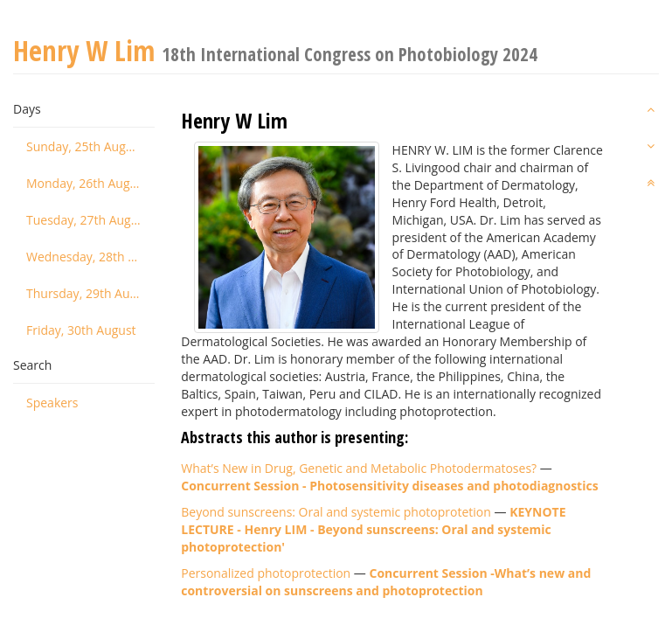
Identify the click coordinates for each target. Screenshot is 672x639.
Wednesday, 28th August (90, 257)
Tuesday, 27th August (87, 220)
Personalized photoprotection (266, 573)
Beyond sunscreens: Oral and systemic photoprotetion (336, 512)
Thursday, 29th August (90, 293)
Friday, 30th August (81, 330)
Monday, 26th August (87, 183)
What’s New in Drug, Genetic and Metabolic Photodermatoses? (359, 468)
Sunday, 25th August (85, 146)
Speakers (52, 403)
